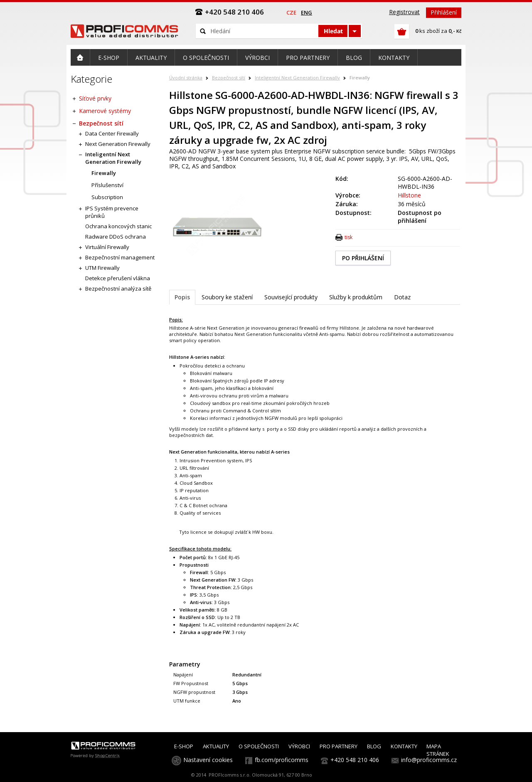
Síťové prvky (95, 98)
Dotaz (402, 297)
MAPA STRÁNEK (438, 750)
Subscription (107, 197)
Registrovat (404, 12)
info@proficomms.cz (429, 760)
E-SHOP (184, 746)
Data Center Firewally (112, 133)
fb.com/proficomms (282, 760)
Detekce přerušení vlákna (118, 278)
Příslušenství (107, 185)
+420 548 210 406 (355, 760)
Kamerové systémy (105, 111)
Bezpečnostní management (120, 257)
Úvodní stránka (186, 78)
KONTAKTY (404, 746)
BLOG (374, 746)
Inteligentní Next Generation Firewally (297, 78)
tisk (349, 237)
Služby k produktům (356, 297)
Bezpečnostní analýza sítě (118, 289)
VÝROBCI (299, 746)
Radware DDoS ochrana (116, 237)
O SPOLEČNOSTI (259, 746)
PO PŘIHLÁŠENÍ (363, 258)
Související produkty (291, 297)
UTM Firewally (102, 268)
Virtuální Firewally (107, 247)
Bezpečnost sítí (229, 78)
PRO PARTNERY (339, 746)
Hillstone (409, 195)
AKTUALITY (216, 746)
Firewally (360, 78)
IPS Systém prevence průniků (112, 212)
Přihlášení (444, 12)
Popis (182, 297)
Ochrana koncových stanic (118, 226)
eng (307, 12)
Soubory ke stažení (227, 297)
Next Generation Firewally (118, 144)
